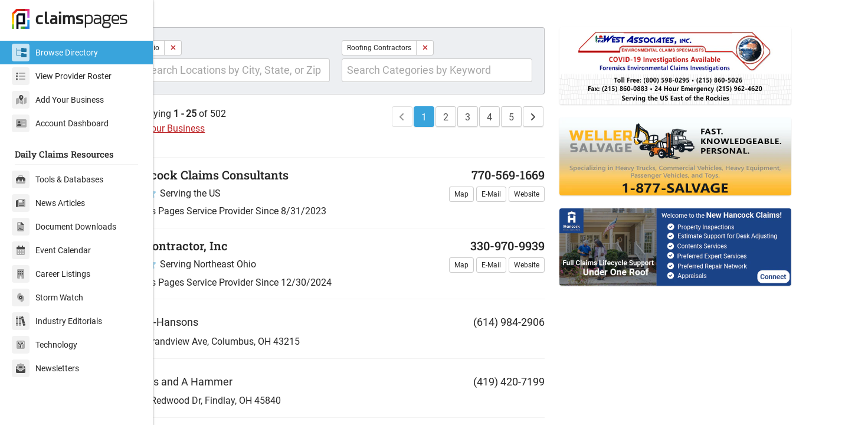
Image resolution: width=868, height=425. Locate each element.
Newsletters (45, 368)
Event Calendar (51, 250)
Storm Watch (48, 297)
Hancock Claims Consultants (249, 198)
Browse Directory (55, 53)
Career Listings (51, 274)
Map (479, 217)
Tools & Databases (58, 179)
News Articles (48, 203)
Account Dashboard (60, 123)
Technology (45, 345)
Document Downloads (64, 227)
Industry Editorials (57, 321)
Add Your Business (58, 100)
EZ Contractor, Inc (219, 269)
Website (544, 217)
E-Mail (508, 217)
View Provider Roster (62, 76)
